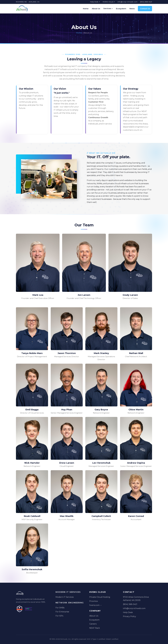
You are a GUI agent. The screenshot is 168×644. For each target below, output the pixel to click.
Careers (93, 624)
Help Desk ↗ (95, 2)
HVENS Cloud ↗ (109, 2)
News (132, 9)
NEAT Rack (95, 628)
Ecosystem (121, 9)
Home (86, 9)
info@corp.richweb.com (127, 2)
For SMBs (60, 608)
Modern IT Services (68, 592)
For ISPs (59, 616)
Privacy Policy (129, 616)
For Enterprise (62, 612)
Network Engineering (70, 603)
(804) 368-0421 (146, 2)
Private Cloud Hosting (100, 597)
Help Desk (128, 612)
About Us (96, 9)
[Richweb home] (22, 9)
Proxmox (94, 601)
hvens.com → (96, 605)
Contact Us (145, 9)
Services (107, 8)
